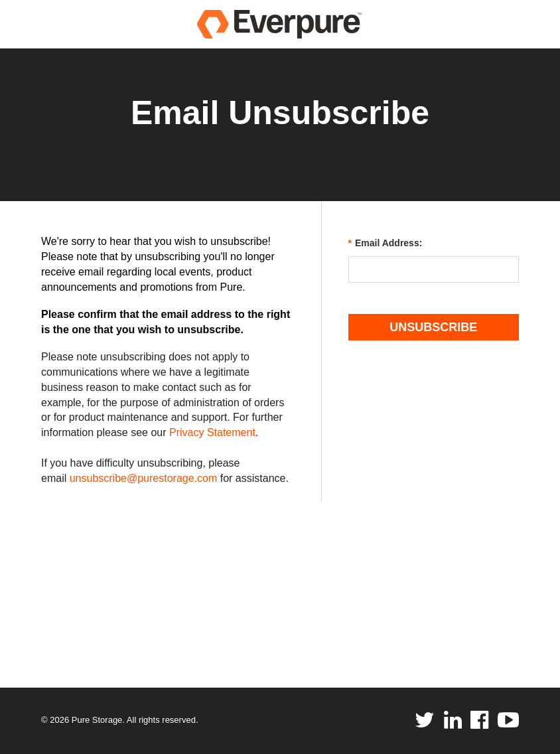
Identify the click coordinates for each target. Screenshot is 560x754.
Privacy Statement (212, 432)
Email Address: (385, 243)
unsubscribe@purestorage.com (144, 478)
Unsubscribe (433, 327)
